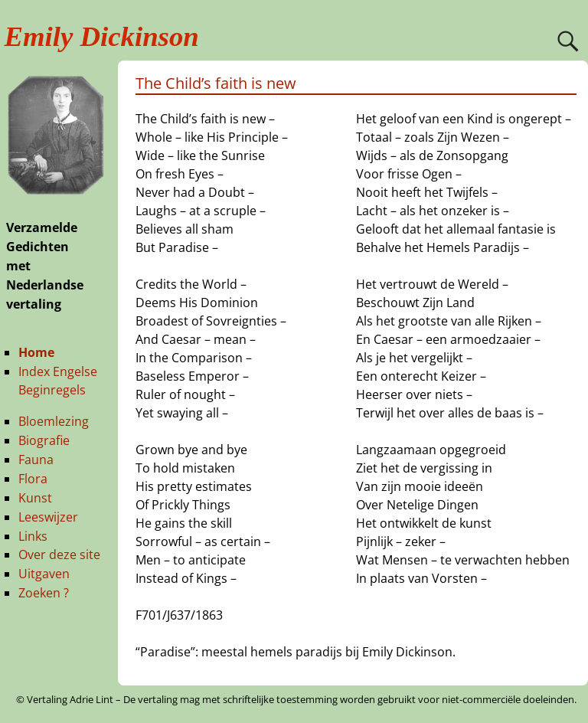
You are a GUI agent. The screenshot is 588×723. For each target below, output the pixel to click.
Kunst (35, 498)
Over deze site (59, 555)
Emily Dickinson (102, 36)
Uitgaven (44, 574)
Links (33, 536)
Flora (33, 479)
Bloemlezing (54, 421)
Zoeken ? (44, 593)
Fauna (36, 460)
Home (36, 352)
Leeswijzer (48, 517)
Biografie (44, 440)
